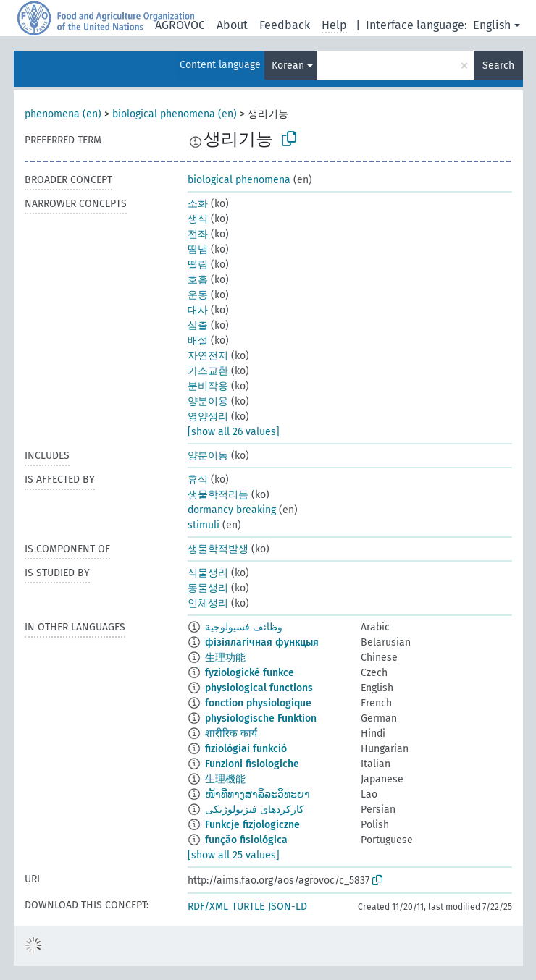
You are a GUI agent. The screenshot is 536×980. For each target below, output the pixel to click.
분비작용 (208, 386)
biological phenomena (239, 180)
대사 (198, 310)
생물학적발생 (218, 549)
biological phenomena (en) (175, 114)
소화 (198, 204)
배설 (198, 341)
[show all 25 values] (234, 855)
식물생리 (208, 573)
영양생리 (208, 417)
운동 (198, 295)
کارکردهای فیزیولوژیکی (255, 810)
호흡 (198, 280)
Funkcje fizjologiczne (252, 825)
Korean (288, 66)
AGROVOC (180, 25)
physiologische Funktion (261, 718)
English (492, 25)
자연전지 (208, 356)
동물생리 (208, 588)
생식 (198, 219)
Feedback (285, 25)
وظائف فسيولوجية (244, 627)
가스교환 (208, 371)
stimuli (204, 525)
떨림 (198, 265)
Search (498, 66)
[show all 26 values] (234, 432)
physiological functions (259, 688)
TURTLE (248, 907)
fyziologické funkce (250, 673)
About (232, 25)
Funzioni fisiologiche (252, 764)
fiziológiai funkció (246, 749)
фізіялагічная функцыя (262, 642)
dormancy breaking (232, 510)
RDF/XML (208, 907)
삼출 (198, 325)
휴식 (198, 480)
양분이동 (208, 456)
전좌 (198, 234)
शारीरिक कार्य (231, 734)
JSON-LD (288, 907)
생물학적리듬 (218, 495)
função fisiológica (246, 840)
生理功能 (225, 658)
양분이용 (208, 401)
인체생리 (208, 603)
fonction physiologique (258, 703)
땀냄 (198, 249)
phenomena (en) (63, 114)
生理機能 (225, 779)
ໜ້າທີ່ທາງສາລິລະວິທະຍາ (257, 794)
